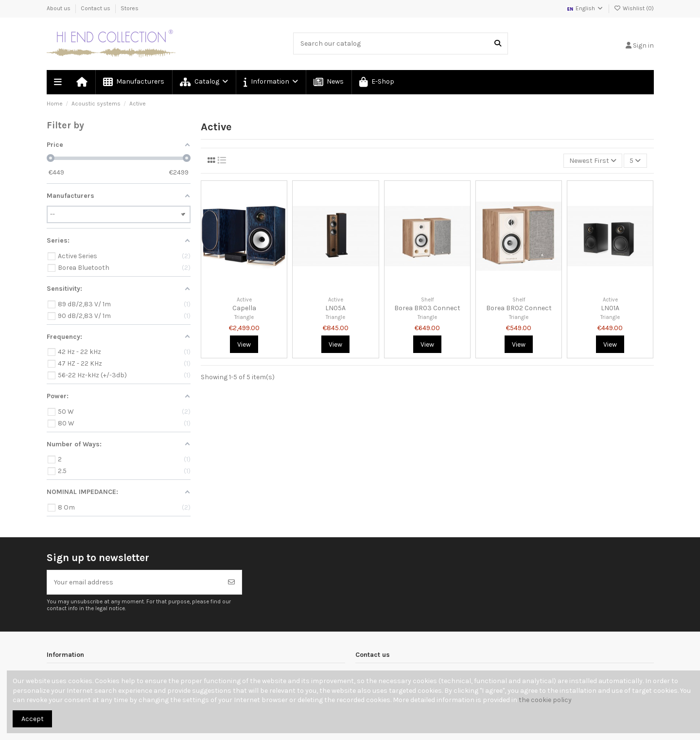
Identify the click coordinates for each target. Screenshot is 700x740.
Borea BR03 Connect (427, 308)
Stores (130, 8)
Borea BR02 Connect (519, 308)
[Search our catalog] (498, 44)
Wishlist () (634, 8)
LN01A (610, 308)
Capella (244, 308)
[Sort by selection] (593, 161)
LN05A (335, 308)
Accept (33, 719)
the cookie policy (545, 700)
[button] (270, 82)
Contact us (96, 8)
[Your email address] (134, 582)
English (585, 8)
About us (59, 8)
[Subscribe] (231, 582)
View (244, 344)
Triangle (244, 317)
